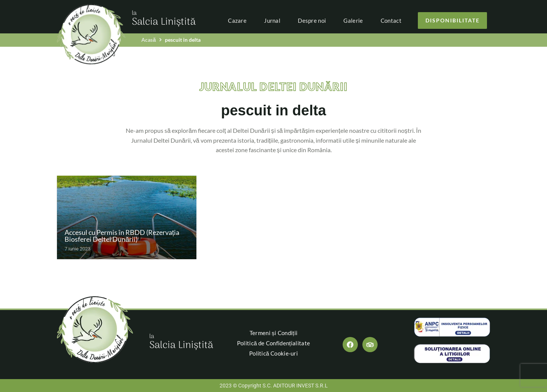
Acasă (149, 40)
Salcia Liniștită (164, 19)
